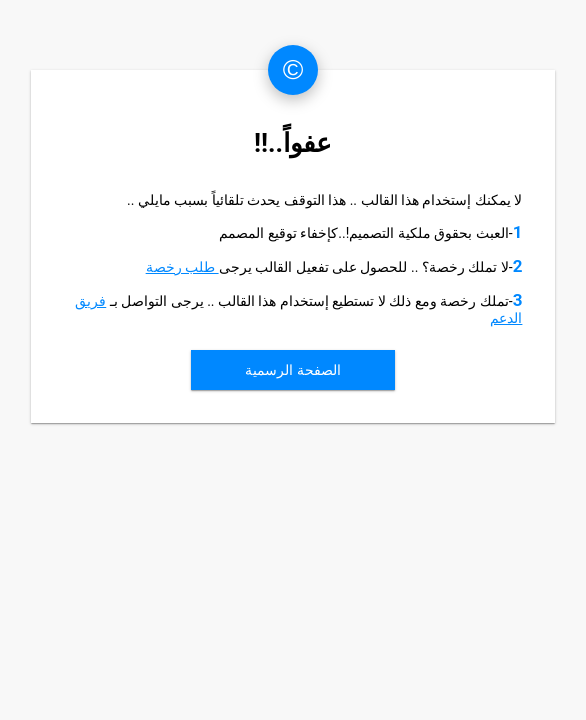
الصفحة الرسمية (292, 370)
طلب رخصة (182, 267)
